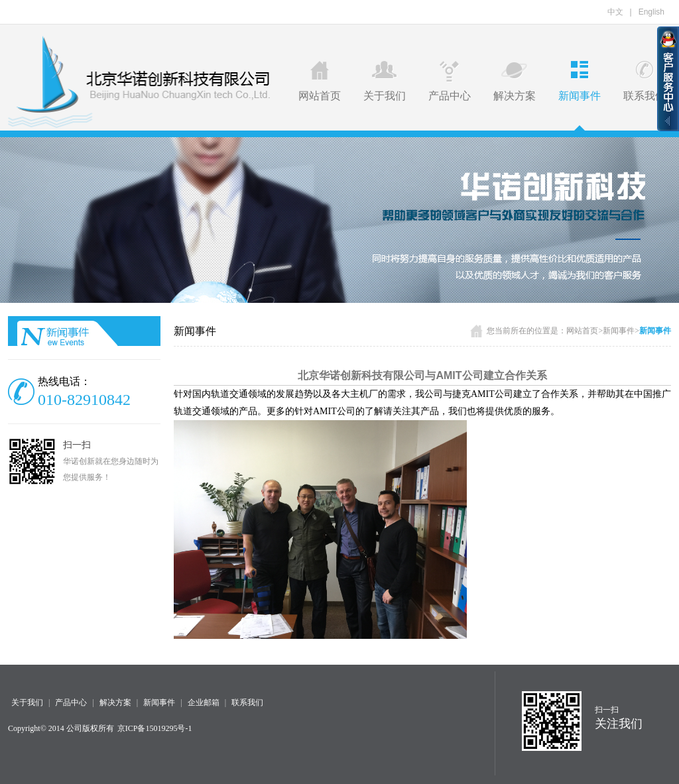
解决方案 (515, 81)
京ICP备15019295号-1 (155, 728)
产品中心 (450, 81)
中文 (615, 12)
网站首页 (320, 81)
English (651, 12)
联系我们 (645, 81)
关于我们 (385, 81)
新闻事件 (580, 81)
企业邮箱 (204, 702)
